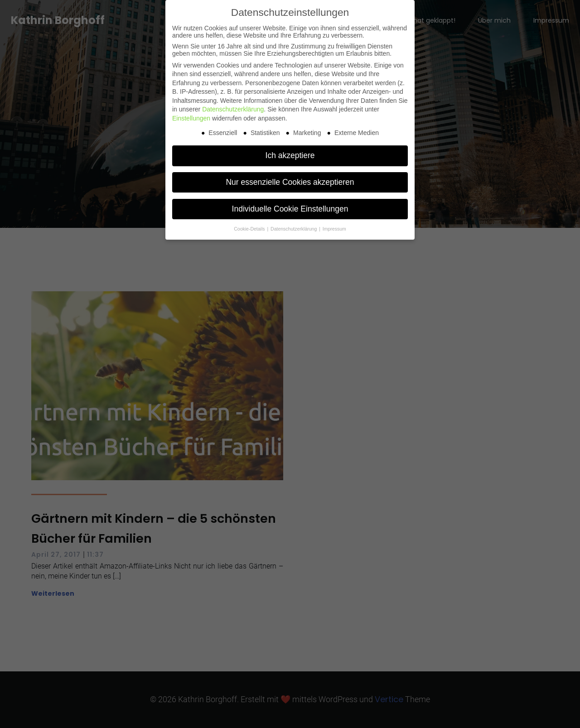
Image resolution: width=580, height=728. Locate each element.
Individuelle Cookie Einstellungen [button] (290, 209)
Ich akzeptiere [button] (290, 155)
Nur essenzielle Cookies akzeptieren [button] (290, 182)
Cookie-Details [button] (250, 229)
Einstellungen (191, 118)
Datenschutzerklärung (233, 109)
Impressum (334, 229)
